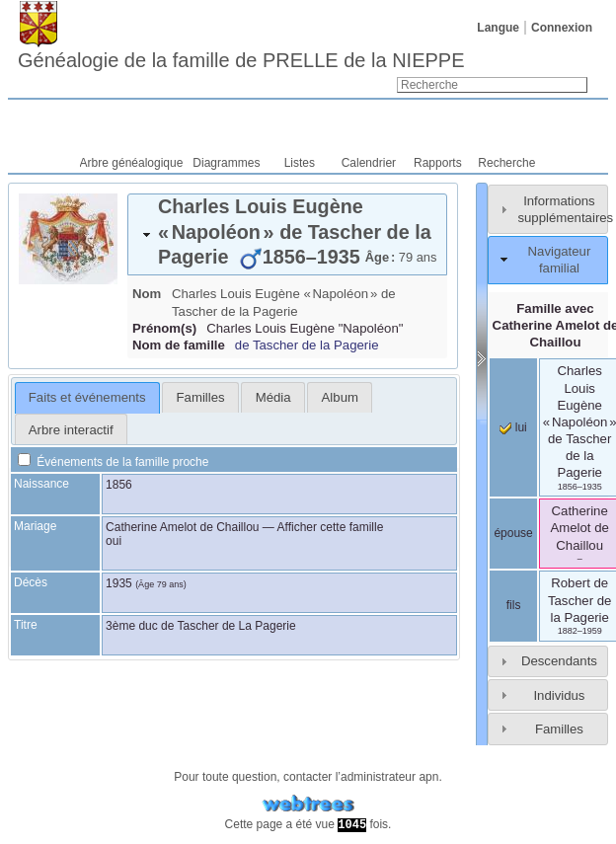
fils (514, 605)
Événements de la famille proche (113, 462)
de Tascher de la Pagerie (307, 345)
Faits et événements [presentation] (87, 397)
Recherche (506, 163)
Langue (498, 28)
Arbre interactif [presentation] (71, 430)
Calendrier (369, 163)
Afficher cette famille (331, 527)
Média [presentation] (273, 397)
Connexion (562, 28)
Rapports (438, 163)
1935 (119, 583)
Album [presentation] (340, 397)
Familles (559, 729)
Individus (559, 695)
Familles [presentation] (201, 397)
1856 (119, 485)
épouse (513, 533)
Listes (300, 163)
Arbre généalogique (132, 163)
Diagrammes (226, 163)
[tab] (287, 234)
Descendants (559, 661)
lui (513, 427)
